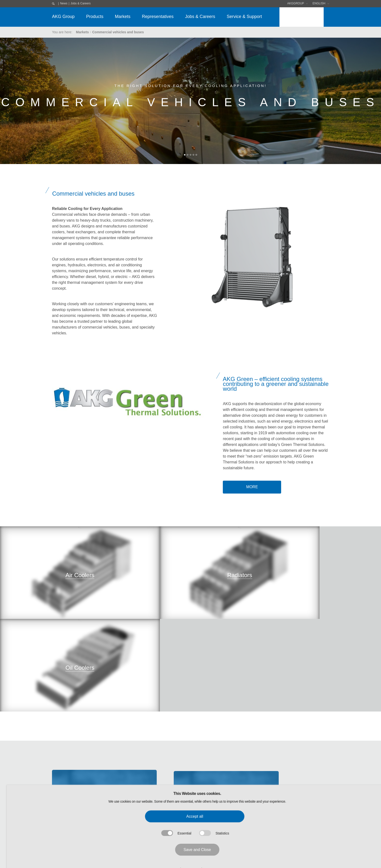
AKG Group (63, 17)
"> (64, 590)
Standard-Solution (117, 811)
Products (95, 17)
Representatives (158, 17)
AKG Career (61, 836)
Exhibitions (213, 794)
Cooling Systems (116, 802)
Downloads (214, 777)
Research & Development (71, 828)
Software (212, 785)
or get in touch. (288, 709)
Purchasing (61, 794)
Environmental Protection (71, 819)
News (64, 3)
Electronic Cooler (116, 794)
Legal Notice (266, 777)
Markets (123, 17)
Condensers (112, 785)
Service (109, 819)
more (252, 487)
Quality (57, 811)
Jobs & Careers (81, 3)
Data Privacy (266, 785)
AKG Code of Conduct (69, 802)
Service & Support (244, 17)
